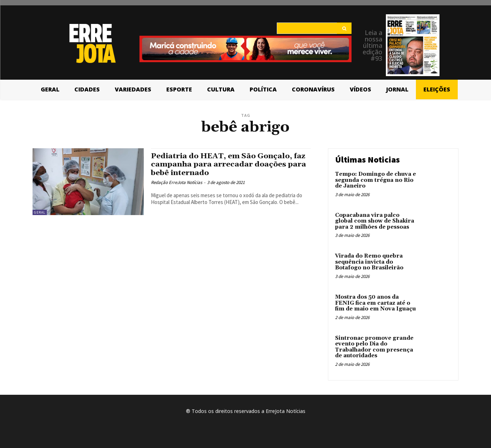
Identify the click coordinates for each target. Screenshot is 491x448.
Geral (40, 212)
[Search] (344, 28)
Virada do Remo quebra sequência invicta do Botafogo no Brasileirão (369, 262)
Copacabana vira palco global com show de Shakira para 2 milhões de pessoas (375, 221)
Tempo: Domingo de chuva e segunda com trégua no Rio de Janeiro (375, 180)
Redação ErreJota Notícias (176, 182)
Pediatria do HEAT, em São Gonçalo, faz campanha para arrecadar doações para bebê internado (229, 164)
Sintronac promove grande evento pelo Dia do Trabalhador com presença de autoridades (374, 347)
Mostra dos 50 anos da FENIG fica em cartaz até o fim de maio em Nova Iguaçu (375, 303)
